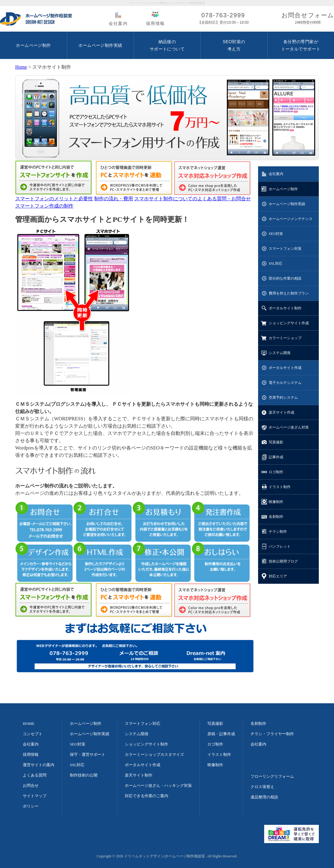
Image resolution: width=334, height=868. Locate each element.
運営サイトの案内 (39, 765)
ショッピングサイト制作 (147, 744)
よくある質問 (35, 775)
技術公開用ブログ (283, 561)
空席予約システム (283, 398)
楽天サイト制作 (139, 775)
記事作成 (276, 457)
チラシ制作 (278, 532)
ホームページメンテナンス (291, 219)
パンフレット (280, 546)
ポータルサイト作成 (285, 368)
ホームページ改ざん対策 (289, 427)
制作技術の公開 (84, 775)
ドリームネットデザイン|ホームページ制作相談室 (165, 856)
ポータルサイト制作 (285, 308)
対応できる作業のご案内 (147, 796)
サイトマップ (35, 796)
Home (21, 67)
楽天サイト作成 (281, 412)
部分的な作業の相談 (285, 278)
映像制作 (276, 502)
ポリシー (31, 806)
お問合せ (31, 785)
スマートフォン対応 (143, 723)
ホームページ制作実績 (287, 204)
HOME (29, 723)
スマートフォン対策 (285, 249)
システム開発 (280, 353)
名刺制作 (276, 517)
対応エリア (278, 576)
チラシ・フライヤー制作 (272, 734)
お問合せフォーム (308, 19)
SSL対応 (276, 263)
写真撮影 (276, 442)
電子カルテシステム (285, 383)
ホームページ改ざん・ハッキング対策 (158, 785)
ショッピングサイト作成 (289, 323)
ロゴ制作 (276, 472)
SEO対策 (276, 234)
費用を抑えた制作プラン (289, 293)
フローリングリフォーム (272, 776)
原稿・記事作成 (221, 734)
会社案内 (118, 23)
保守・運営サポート (88, 754)
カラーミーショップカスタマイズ (154, 754)
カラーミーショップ (285, 338)
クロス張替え (262, 787)
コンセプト (33, 734)
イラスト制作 (280, 487)
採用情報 (155, 23)
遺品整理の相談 (264, 797)
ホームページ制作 (283, 189)
